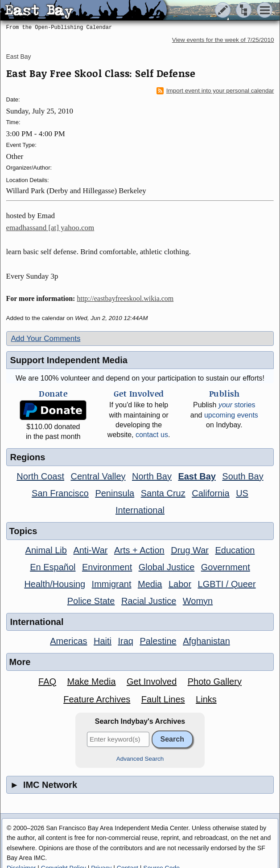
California (210, 493)
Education (235, 550)
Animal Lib (46, 550)
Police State (91, 601)
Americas (68, 641)
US (242, 493)
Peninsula (115, 493)
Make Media (92, 681)
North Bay (152, 476)
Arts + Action (139, 550)
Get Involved (152, 681)
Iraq (125, 641)
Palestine (158, 641)
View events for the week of (223, 40)
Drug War (190, 550)
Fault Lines (163, 699)
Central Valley (98, 476)
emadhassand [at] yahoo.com (50, 228)
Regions (28, 457)
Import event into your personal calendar (215, 91)
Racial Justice (149, 601)
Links (206, 699)
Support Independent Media (69, 360)
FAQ (47, 681)
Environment (107, 567)
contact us (152, 435)
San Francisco (60, 493)
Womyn (198, 601)
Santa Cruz (163, 493)
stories (237, 405)
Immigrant (112, 584)
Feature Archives (97, 699)
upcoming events (231, 415)
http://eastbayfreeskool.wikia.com (125, 298)
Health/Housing (55, 584)
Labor (180, 584)
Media (150, 584)
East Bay (19, 57)
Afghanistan (206, 641)
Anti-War (90, 550)
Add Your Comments (46, 339)
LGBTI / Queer (227, 584)
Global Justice (167, 567)
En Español (53, 567)
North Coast (40, 476)
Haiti (103, 641)
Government (226, 567)
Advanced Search (140, 759)
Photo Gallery (215, 681)
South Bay (243, 476)
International (140, 510)
